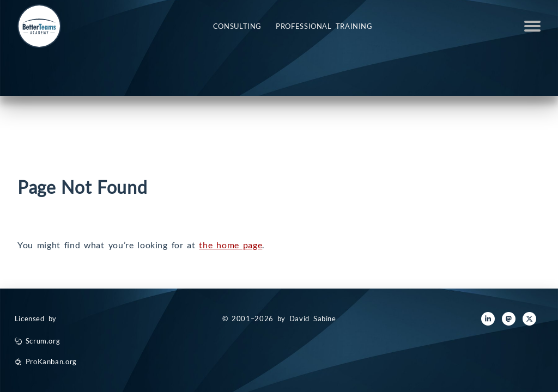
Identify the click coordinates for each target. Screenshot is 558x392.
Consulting (237, 26)
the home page (231, 245)
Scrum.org (43, 341)
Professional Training (324, 26)
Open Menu (532, 26)
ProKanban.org (51, 362)
